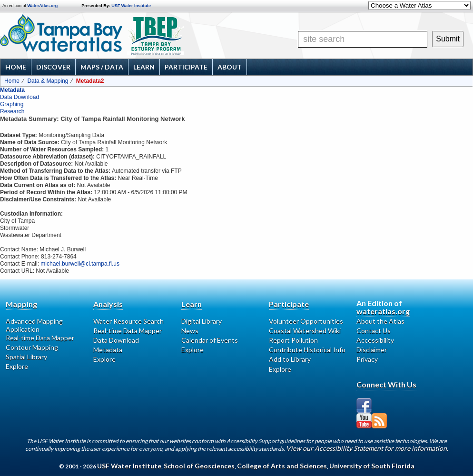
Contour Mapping (32, 347)
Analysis (108, 304)
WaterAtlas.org (43, 6)
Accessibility (375, 340)
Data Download (20, 97)
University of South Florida (372, 466)
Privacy (367, 359)
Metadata (12, 90)
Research (12, 111)
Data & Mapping (48, 81)
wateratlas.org (383, 311)
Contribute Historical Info (307, 350)
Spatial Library (26, 357)
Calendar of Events (210, 340)
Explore (17, 366)
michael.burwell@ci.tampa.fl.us (80, 264)
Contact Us (374, 331)
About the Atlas (380, 321)
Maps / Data (102, 67)
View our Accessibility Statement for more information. (367, 448)
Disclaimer (372, 350)
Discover (53, 67)
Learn (144, 67)
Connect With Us (386, 384)
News (190, 331)
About (230, 67)
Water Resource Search (128, 321)
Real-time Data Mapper (40, 338)
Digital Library (202, 321)
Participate (186, 67)
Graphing (12, 104)
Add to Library (290, 359)
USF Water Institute (131, 6)
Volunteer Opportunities (306, 321)
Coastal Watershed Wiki (305, 331)
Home (16, 67)
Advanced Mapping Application (34, 325)
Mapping (21, 304)
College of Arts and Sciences (282, 466)
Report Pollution (293, 340)
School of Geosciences (199, 466)
